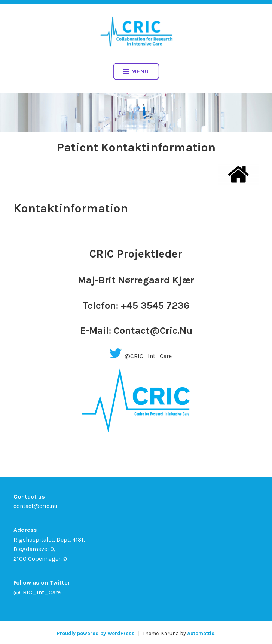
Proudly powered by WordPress (96, 633)
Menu (136, 71)
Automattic (201, 633)
